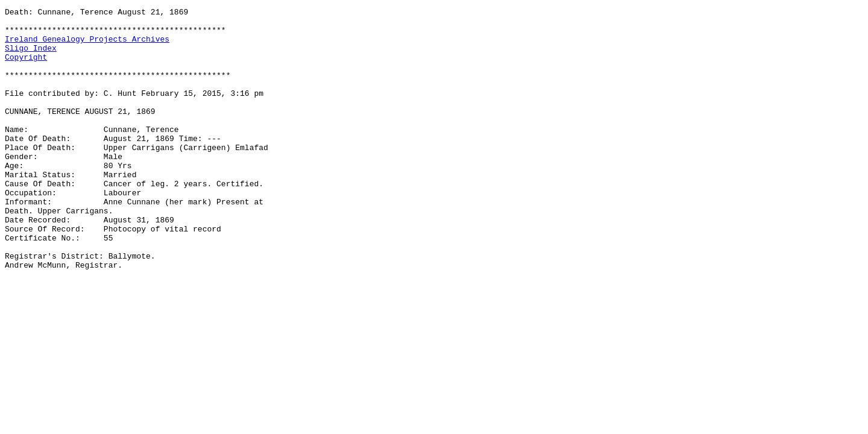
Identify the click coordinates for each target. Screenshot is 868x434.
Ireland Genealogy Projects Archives (87, 46)
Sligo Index (31, 57)
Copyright (26, 68)
